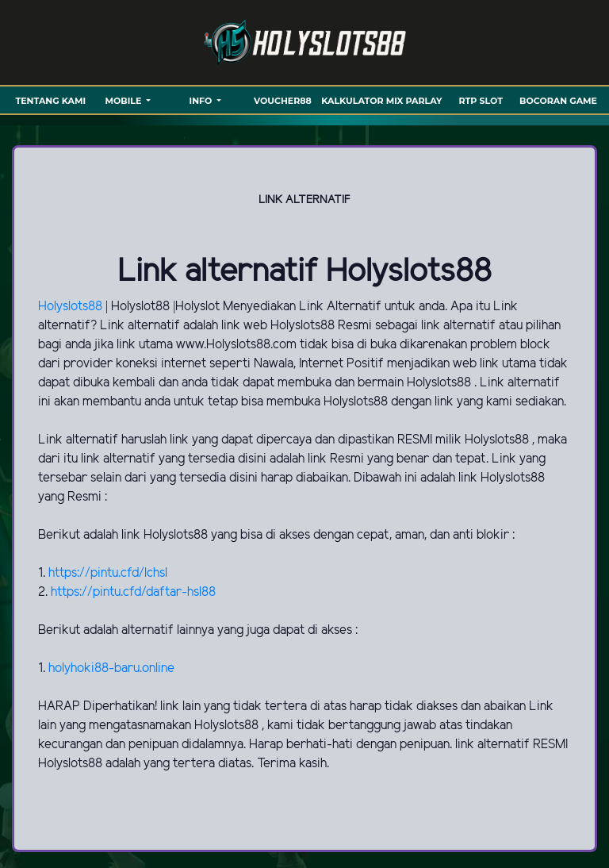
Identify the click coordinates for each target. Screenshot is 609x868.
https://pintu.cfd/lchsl (108, 573)
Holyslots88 (72, 307)
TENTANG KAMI (50, 101)
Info (202, 101)
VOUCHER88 (283, 101)
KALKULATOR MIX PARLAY (381, 101)
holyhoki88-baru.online (111, 668)
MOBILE (124, 101)
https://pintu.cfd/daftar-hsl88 (133, 592)
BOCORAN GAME (558, 101)
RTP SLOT (481, 101)
